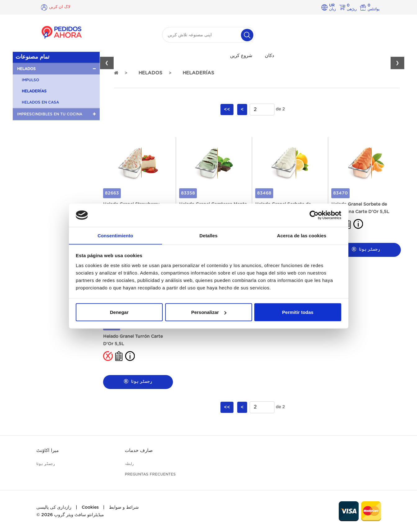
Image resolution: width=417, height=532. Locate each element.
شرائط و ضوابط (124, 507)
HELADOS (150, 73)
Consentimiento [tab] (115, 235)
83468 (264, 193)
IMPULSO (30, 80)
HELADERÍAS (34, 91)
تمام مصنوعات (32, 57)
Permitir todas (298, 313)
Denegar (119, 313)
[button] (56, 69)
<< (227, 110)
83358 (188, 193)
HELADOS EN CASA (40, 102)
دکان (270, 56)
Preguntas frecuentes (150, 474)
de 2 (280, 109)
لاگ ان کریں (60, 7)
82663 (112, 193)
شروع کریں (241, 56)
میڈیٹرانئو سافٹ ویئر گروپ (79, 515)
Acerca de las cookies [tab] (302, 235)
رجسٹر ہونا (366, 249)
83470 (340, 193)
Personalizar (209, 313)
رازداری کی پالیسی (54, 507)
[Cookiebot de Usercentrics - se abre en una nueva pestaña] (314, 215)
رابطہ (129, 464)
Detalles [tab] (208, 235)
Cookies (90, 507)
